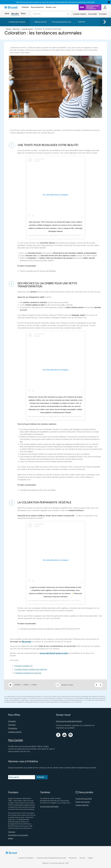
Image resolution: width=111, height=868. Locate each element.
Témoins (82, 858)
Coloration (17, 685)
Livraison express (80, 14)
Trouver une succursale (84, 799)
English (90, 858)
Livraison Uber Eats (82, 805)
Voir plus (82, 22)
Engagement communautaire (18, 835)
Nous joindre (84, 792)
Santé (7, 14)
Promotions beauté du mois (62, 22)
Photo (23, 14)
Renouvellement (37, 7)
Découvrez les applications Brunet (69, 721)
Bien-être (15, 14)
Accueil (8, 29)
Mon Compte (15, 740)
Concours (12, 725)
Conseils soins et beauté (17, 22)
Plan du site (73, 858)
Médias (11, 838)
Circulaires (12, 721)
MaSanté (25, 7)
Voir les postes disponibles (49, 806)
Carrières (45, 792)
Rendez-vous (51, 7)
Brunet (51, 235)
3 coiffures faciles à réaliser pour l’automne (31, 669)
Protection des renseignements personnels (51, 858)
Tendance (26, 685)
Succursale (93, 14)
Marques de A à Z (41, 22)
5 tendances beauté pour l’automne (28, 673)
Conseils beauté (27, 29)
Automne (34, 685)
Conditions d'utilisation (26, 858)
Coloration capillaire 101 (24, 666)
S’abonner (41, 777)
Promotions (13, 728)
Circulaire (103, 14)
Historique (12, 832)
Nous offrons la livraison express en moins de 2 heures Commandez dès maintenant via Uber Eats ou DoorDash (56, 2)
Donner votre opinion (83, 802)
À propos (13, 792)
